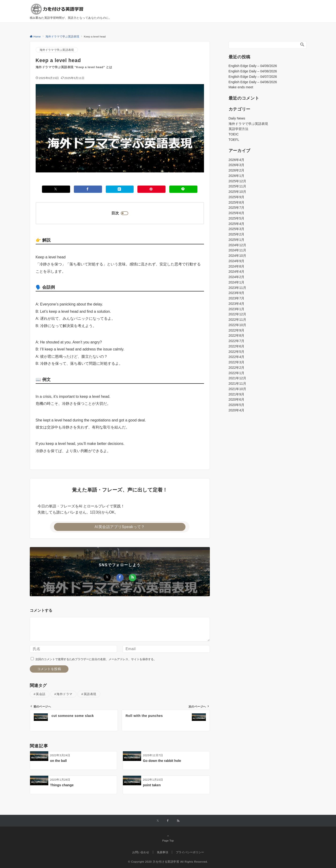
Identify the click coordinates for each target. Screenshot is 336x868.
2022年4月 (237, 357)
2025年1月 (237, 240)
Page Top (168, 838)
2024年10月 (237, 256)
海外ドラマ (64, 694)
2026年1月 (237, 176)
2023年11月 (237, 288)
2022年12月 (237, 314)
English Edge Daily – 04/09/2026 (253, 66)
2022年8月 (237, 335)
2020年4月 (237, 410)
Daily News (237, 118)
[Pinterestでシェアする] (151, 189)
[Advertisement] (268, 455)
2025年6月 (237, 213)
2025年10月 (237, 192)
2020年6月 (237, 399)
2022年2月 (237, 368)
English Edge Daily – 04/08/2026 (253, 71)
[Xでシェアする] (56, 189)
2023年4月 (237, 304)
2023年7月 (237, 298)
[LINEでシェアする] (183, 189)
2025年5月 (237, 218)
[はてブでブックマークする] (120, 189)
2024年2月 (237, 277)
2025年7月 (237, 208)
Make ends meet (241, 87)
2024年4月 (237, 272)
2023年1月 (237, 309)
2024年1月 (237, 282)
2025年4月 (237, 224)
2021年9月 (237, 394)
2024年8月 (237, 266)
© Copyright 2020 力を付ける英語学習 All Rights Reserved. (168, 862)
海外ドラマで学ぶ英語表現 (57, 50)
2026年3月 (237, 165)
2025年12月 (237, 181)
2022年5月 (237, 352)
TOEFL (234, 140)
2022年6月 (237, 346)
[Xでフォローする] (107, 577)
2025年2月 (237, 234)
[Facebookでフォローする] (120, 577)
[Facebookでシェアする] (88, 189)
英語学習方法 (238, 129)
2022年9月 (237, 330)
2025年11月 (237, 186)
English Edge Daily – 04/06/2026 (253, 82)
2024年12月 (237, 245)
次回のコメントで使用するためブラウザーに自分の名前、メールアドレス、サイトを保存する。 (96, 659)
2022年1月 (237, 373)
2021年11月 (237, 384)
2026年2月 (237, 170)
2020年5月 (237, 405)
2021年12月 (237, 378)
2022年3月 (237, 362)
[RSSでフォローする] (132, 577)
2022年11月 (237, 320)
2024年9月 (237, 261)
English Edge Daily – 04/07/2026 (253, 77)
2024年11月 (237, 250)
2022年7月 (237, 341)
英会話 (41, 694)
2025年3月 (237, 229)
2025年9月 (237, 197)
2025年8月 (237, 202)
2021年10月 (237, 389)
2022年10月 (237, 325)
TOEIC (234, 134)
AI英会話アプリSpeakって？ (120, 527)
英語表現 (90, 694)
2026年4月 (237, 160)
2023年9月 (237, 293)
